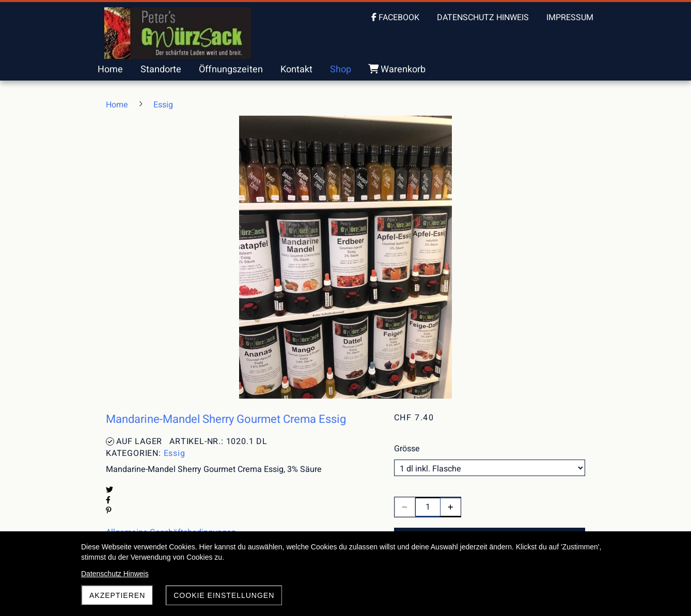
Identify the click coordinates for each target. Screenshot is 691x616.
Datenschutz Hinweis (115, 574)
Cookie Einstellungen (224, 595)
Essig (175, 453)
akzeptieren (117, 595)
